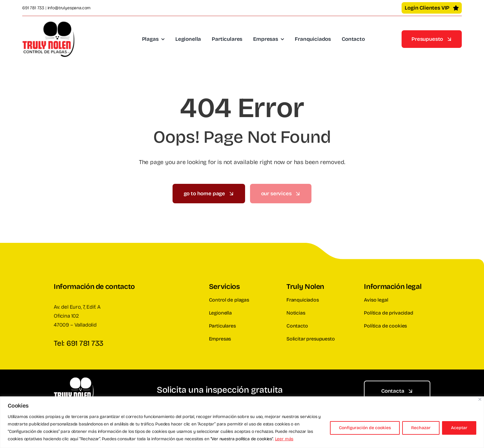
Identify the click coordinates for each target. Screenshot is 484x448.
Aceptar (459, 428)
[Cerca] (480, 399)
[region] (242, 422)
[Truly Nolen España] (48, 24)
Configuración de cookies (365, 428)
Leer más (284, 439)
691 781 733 (33, 8)
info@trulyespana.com (69, 8)
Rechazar (421, 428)
